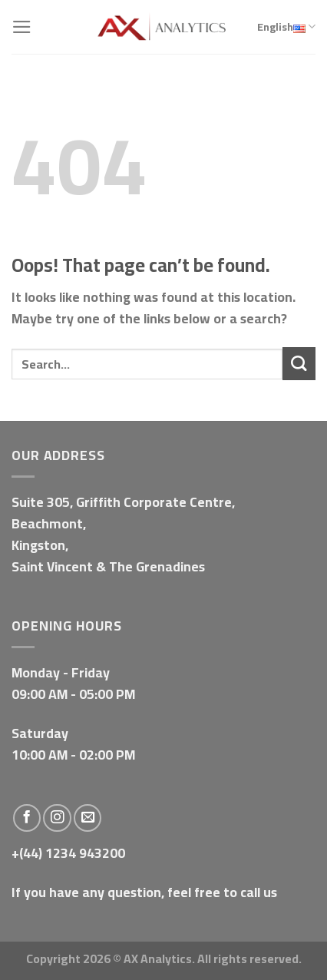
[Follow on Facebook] (27, 818)
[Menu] (22, 27)
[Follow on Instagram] (57, 818)
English (286, 27)
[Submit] (299, 364)
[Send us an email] (88, 818)
